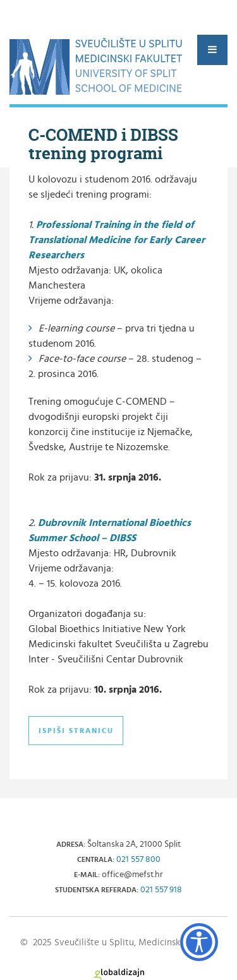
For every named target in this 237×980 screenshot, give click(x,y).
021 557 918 (161, 890)
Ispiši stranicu (76, 731)
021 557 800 (138, 859)
